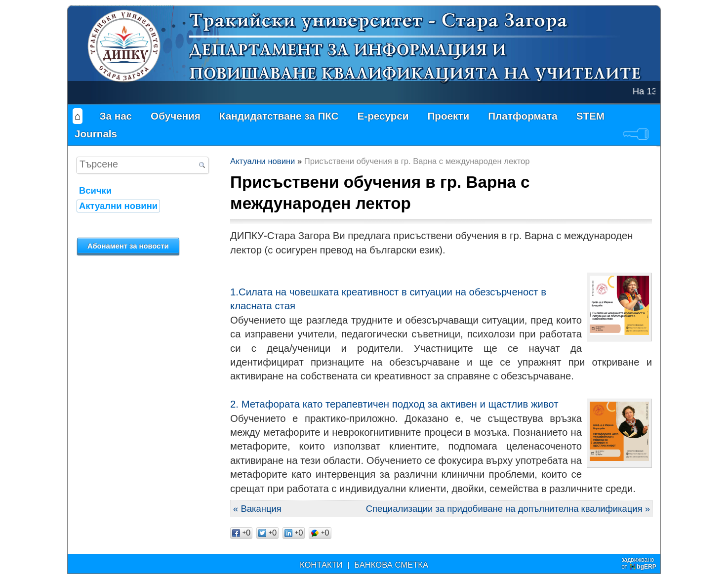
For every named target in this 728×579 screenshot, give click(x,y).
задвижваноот (640, 563)
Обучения (176, 116)
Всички (95, 190)
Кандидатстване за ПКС (279, 116)
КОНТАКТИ (321, 565)
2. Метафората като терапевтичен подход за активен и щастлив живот (394, 404)
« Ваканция (257, 509)
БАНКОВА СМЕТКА (391, 565)
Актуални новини (263, 161)
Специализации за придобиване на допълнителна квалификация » (508, 509)
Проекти (448, 116)
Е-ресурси (383, 116)
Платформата (523, 116)
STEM (590, 116)
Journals (96, 134)
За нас (116, 116)
